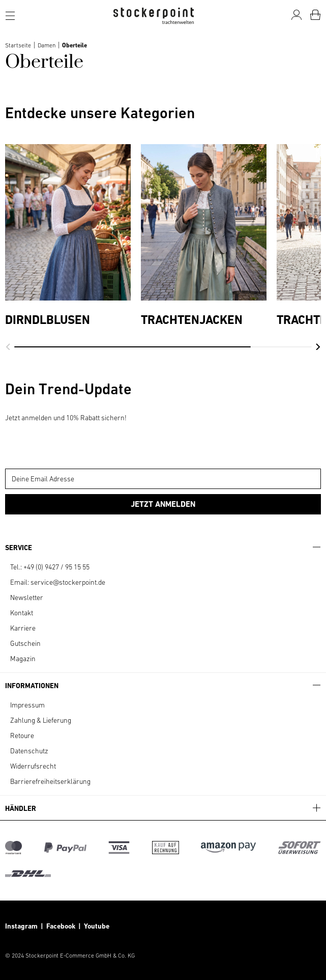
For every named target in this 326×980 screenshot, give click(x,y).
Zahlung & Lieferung (41, 720)
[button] (8, 347)
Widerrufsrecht (33, 766)
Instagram (21, 926)
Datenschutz (29, 751)
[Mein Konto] (297, 15)
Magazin (23, 659)
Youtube (96, 926)
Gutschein (25, 643)
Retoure (22, 736)
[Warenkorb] (315, 15)
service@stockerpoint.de (68, 582)
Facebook (62, 926)
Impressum (27, 705)
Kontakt (22, 613)
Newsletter (27, 597)
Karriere (23, 628)
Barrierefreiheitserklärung (50, 781)
